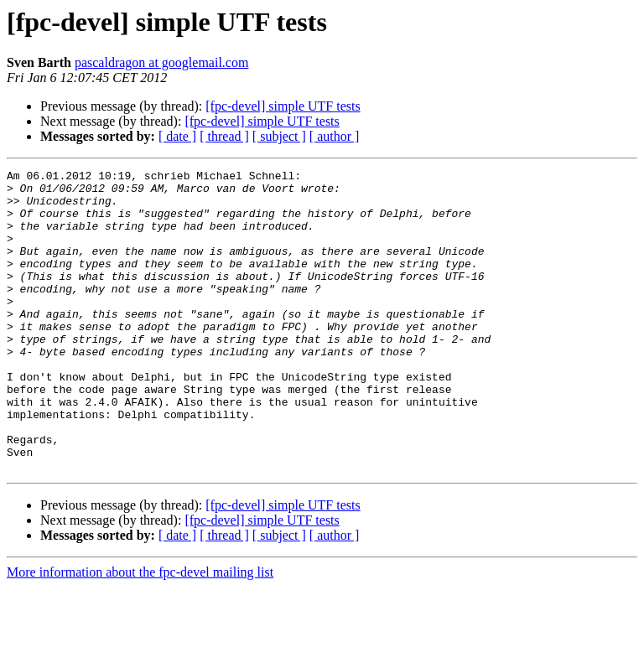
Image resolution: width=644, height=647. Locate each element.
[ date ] (177, 136)
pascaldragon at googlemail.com (161, 62)
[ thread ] (224, 136)
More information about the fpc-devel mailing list (140, 632)
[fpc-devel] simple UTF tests (283, 106)
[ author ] (335, 136)
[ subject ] (279, 136)
